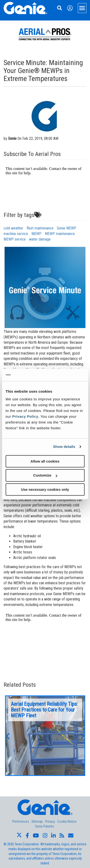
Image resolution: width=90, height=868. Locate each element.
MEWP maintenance (60, 234)
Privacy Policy (25, 416)
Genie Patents (45, 826)
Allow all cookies (45, 461)
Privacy (50, 821)
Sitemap (37, 821)
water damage (40, 239)
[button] (7, 736)
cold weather (13, 228)
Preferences (21, 821)
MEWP (36, 234)
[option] (45, 736)
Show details (64, 447)
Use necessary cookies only (45, 489)
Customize (45, 475)
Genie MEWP (67, 228)
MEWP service (15, 239)
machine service (16, 234)
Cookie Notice (67, 821)
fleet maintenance (40, 228)
